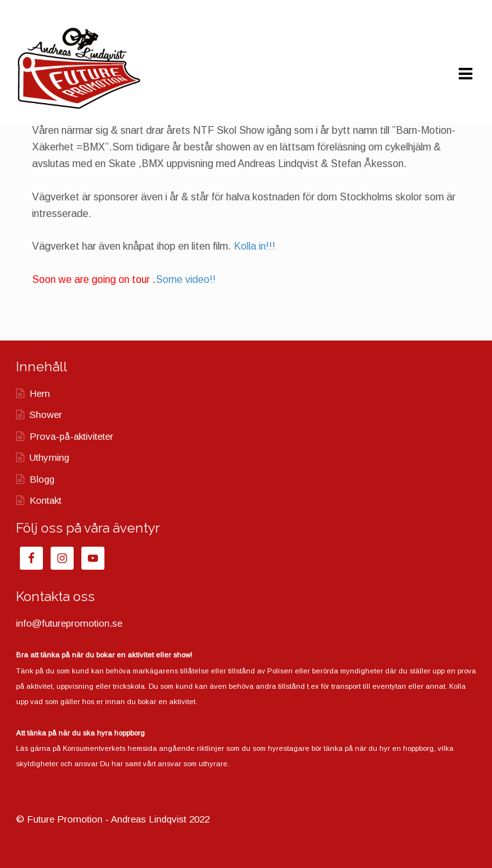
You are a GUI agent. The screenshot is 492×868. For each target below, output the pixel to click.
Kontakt (45, 500)
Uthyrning (49, 457)
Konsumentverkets (94, 748)
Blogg (42, 479)
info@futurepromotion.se (69, 623)
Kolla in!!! (255, 246)
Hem (40, 393)
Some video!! (186, 279)
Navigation (465, 74)
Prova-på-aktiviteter (71, 436)
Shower (46, 414)
